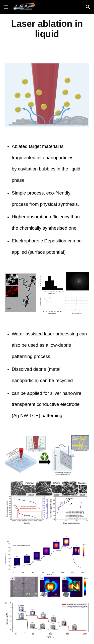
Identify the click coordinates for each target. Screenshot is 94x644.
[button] (6, 7)
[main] (47, 29)
